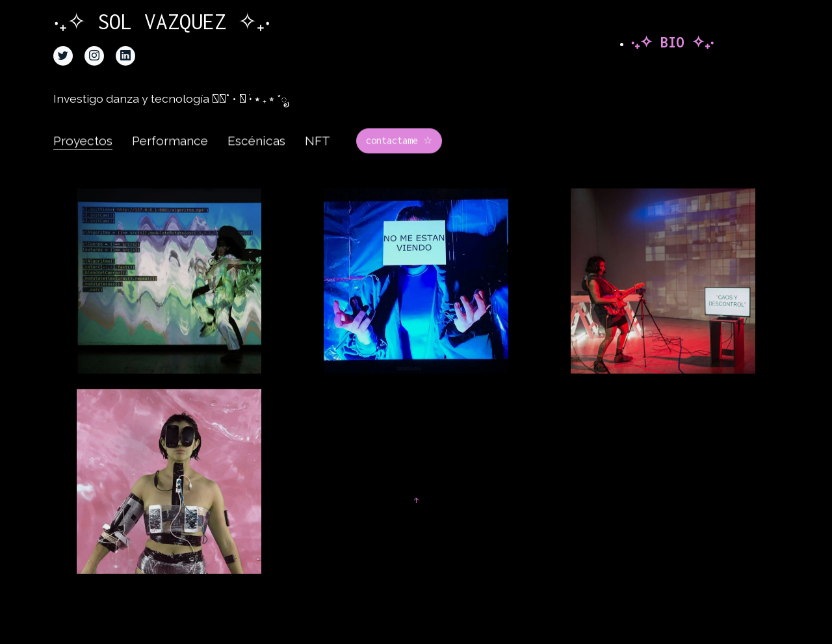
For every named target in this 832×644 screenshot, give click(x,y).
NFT (318, 153)
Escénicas (256, 153)
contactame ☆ (399, 153)
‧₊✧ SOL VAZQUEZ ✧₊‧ (175, 22)
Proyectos (83, 153)
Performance (170, 153)
